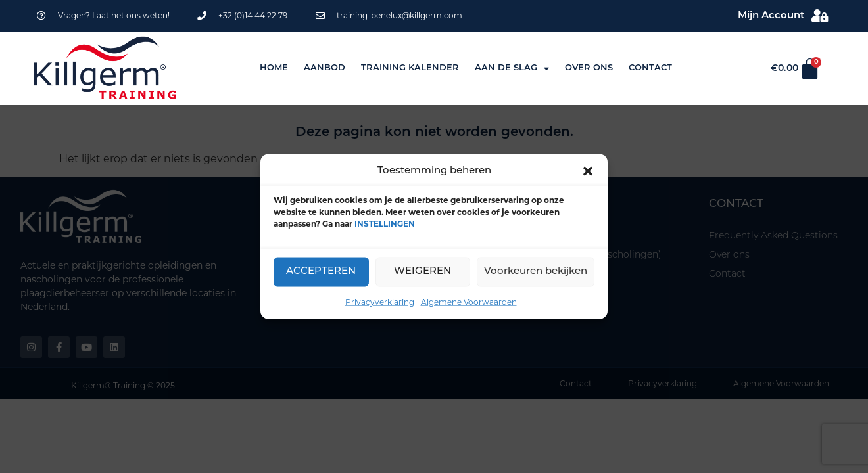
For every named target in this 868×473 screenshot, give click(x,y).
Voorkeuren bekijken (536, 272)
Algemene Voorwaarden (469, 301)
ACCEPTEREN (321, 272)
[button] (588, 171)
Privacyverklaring (380, 301)
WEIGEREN (422, 272)
